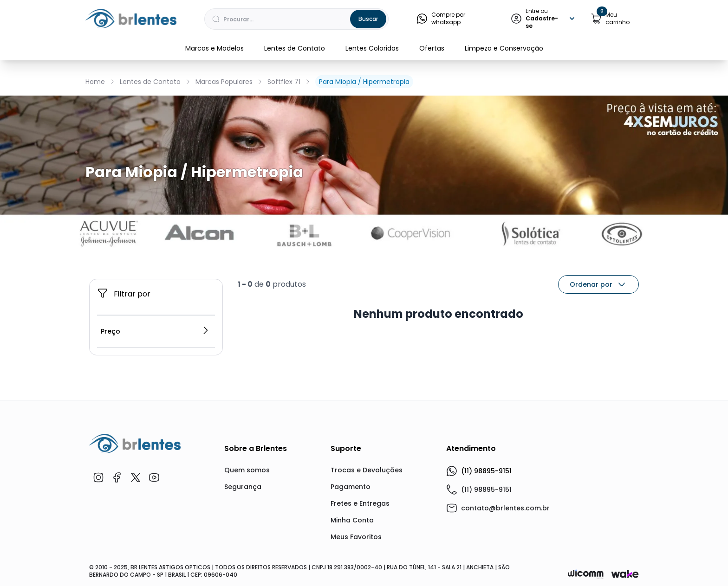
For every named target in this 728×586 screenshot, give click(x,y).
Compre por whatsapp (441, 19)
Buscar (368, 19)
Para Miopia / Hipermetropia (364, 82)
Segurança (243, 487)
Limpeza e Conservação (504, 48)
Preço (155, 331)
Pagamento (351, 487)
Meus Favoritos (356, 537)
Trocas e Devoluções (367, 470)
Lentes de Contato (295, 48)
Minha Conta (352, 520)
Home (95, 82)
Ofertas (432, 48)
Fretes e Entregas (360, 503)
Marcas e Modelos (214, 48)
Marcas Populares (224, 82)
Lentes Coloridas (372, 48)
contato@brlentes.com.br (505, 508)
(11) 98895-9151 (479, 471)
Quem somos (247, 470)
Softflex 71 (284, 82)
